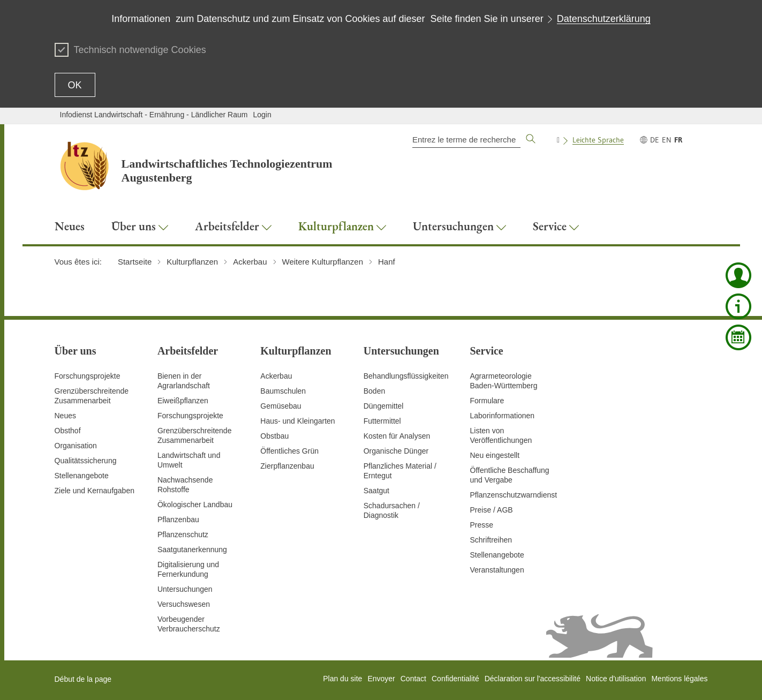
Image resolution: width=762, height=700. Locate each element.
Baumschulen (283, 391)
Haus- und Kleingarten (297, 421)
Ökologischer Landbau (195, 505)
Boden (374, 391)
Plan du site (342, 679)
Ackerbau (276, 376)
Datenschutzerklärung (604, 19)
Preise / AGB (492, 510)
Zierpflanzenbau (287, 466)
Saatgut (376, 491)
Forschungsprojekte (88, 376)
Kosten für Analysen (397, 436)
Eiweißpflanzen (183, 401)
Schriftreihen (491, 540)
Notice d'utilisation (616, 679)
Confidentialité (455, 679)
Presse (482, 525)
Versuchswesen (184, 604)
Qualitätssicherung (86, 461)
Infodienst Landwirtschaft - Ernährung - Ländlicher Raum (154, 115)
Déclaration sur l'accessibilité (533, 679)
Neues (65, 416)
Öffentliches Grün (289, 451)
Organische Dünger (396, 451)
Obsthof (68, 431)
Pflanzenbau (178, 520)
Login (262, 115)
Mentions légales (679, 679)
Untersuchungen (185, 589)
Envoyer (381, 679)
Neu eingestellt (495, 455)
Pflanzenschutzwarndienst (514, 495)
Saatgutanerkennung (192, 550)
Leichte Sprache (598, 140)
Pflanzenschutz (183, 535)
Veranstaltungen (497, 570)
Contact (413, 679)
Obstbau (274, 436)
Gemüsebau (281, 406)
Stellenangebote (82, 476)
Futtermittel (382, 421)
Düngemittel (384, 406)
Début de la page (83, 679)
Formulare (487, 401)
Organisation (76, 446)
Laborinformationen (503, 416)
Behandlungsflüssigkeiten (406, 376)
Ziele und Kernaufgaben (95, 491)
